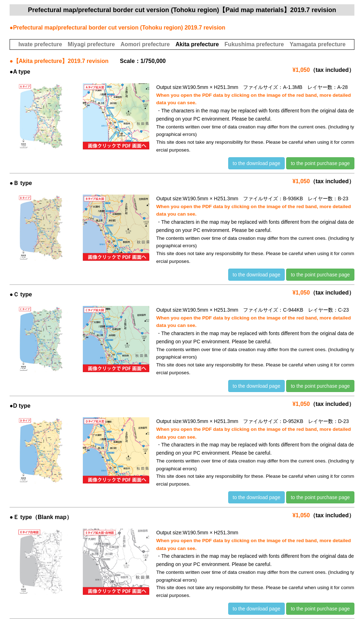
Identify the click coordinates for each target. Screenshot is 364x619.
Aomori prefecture (145, 44)
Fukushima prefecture (254, 44)
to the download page (257, 163)
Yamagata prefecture (318, 44)
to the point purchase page (320, 163)
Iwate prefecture (40, 44)
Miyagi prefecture (91, 44)
